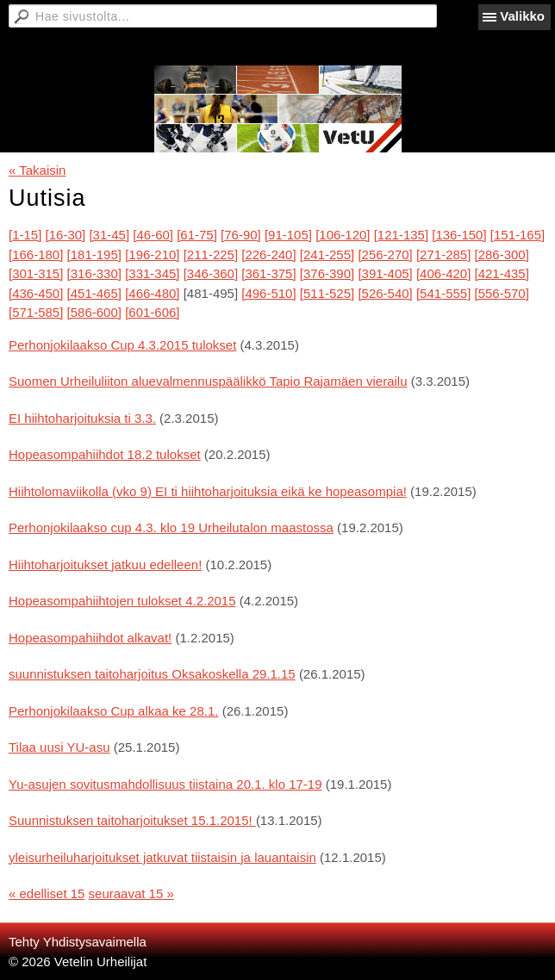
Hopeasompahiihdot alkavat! (90, 638)
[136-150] (459, 235)
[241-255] (327, 254)
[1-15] (25, 235)
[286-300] (502, 254)
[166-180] (36, 254)
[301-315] (36, 273)
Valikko (522, 16)
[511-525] (327, 293)
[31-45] (109, 235)
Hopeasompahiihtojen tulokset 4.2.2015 (122, 601)
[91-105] (288, 235)
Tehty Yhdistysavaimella (78, 942)
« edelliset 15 (47, 893)
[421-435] (502, 273)
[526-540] (385, 293)
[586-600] (94, 312)
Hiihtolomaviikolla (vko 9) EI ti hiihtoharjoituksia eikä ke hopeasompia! (208, 491)
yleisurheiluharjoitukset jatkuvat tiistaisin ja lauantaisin (162, 857)
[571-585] (36, 312)
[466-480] (152, 293)
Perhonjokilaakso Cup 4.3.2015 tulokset (122, 345)
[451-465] (94, 293)
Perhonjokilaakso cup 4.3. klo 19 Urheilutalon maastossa (171, 527)
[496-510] (268, 293)
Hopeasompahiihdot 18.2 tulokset (105, 454)
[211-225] (211, 254)
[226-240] (268, 254)
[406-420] (443, 273)
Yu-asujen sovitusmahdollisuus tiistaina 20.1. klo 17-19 (165, 784)
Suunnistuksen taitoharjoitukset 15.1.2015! (132, 820)
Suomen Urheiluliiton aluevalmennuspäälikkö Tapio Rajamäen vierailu (208, 381)
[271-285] (443, 254)
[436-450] (36, 293)
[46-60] (153, 235)
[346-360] (211, 273)
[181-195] (94, 254)
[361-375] (268, 273)
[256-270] (385, 254)
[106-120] (343, 235)
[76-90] (241, 235)
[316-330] (94, 273)
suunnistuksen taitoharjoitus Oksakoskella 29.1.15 (152, 674)
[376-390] (327, 273)
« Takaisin (37, 170)
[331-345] (152, 273)
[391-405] (385, 273)
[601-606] (152, 312)
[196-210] (152, 254)
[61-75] (197, 235)
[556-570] (502, 293)
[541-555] (443, 293)
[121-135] (401, 235)
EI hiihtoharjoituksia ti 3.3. (82, 418)
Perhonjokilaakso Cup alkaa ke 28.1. (114, 711)
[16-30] (66, 235)
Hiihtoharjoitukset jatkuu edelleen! (105, 564)
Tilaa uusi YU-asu (59, 747)
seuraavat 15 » (131, 893)
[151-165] (518, 235)
